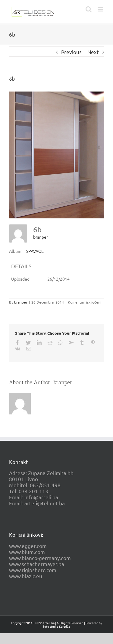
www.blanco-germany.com (40, 558)
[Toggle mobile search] (89, 9)
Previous (71, 52)
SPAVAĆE (35, 251)
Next (93, 52)
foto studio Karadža (56, 626)
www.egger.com (28, 546)
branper (41, 237)
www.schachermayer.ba (37, 564)
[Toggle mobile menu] (101, 9)
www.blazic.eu (26, 576)
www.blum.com (27, 552)
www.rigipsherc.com (33, 570)
